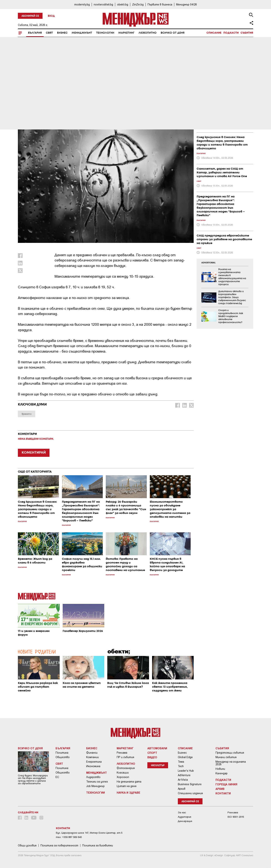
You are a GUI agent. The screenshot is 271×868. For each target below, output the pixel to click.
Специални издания (190, 793)
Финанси (92, 753)
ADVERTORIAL (209, 263)
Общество (63, 757)
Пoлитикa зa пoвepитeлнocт (59, 845)
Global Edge (185, 757)
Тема (181, 762)
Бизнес (62, 33)
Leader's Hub (186, 771)
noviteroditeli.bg (103, 4)
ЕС (57, 777)
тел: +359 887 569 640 (69, 837)
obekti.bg (123, 4)
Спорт (152, 753)
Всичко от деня (173, 33)
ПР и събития (125, 757)
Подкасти (231, 33)
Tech (181, 766)
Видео (152, 757)
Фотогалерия (126, 768)
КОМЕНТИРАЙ (34, 453)
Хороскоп (123, 777)
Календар (222, 773)
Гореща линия (226, 784)
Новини (220, 769)
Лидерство (93, 777)
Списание (214, 33)
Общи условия (27, 845)
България (35, 33)
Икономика (93, 766)
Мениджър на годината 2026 (231, 763)
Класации (123, 773)
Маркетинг (126, 33)
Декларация (185, 821)
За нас (182, 812)
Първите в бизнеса (160, 4)
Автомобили (157, 748)
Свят (49, 33)
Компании (92, 757)
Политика (62, 753)
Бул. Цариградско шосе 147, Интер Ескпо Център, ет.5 (89, 833)
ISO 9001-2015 (236, 817)
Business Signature (190, 784)
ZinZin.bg (138, 4)
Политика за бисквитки (98, 845)
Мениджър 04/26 (187, 4)
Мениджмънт (82, 33)
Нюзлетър (158, 766)
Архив (182, 789)
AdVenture (184, 775)
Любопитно (148, 33)
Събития (247, 33)
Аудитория (185, 817)
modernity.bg (82, 4)
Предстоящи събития (230, 753)
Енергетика (94, 762)
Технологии (105, 33)
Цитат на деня (127, 786)
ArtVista (183, 780)
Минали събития (226, 757)
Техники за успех (97, 782)
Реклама (122, 753)
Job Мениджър (95, 786)
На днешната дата (129, 782)
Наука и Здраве (128, 792)
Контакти (223, 793)
